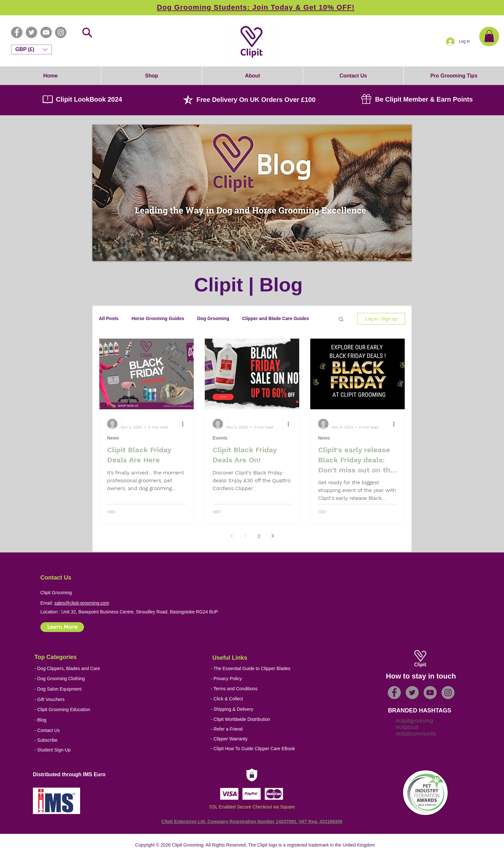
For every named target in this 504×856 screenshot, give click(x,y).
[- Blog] (82, 720)
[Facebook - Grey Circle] (17, 32)
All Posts (109, 318)
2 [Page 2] (259, 536)
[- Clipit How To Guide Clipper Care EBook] (258, 749)
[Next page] (273, 536)
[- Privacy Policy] (258, 679)
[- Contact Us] (82, 730)
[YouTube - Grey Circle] (46, 32)
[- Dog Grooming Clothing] (65, 679)
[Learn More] (62, 627)
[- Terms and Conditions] (258, 689)
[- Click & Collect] (255, 699)
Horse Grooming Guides (158, 318)
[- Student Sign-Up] (82, 750)
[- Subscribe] (82, 740)
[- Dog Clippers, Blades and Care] (67, 669)
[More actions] (185, 424)
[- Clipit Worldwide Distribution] (258, 719)
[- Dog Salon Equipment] (65, 689)
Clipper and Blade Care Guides (276, 318)
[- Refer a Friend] (258, 729)
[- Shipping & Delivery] (255, 709)
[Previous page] (231, 536)
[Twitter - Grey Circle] (31, 32)
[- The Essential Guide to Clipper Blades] (251, 669)
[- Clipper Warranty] (258, 739)
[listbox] (31, 49)
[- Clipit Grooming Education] (74, 710)
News (113, 438)
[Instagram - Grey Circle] (61, 32)
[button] (489, 36)
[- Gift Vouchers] (65, 700)
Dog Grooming (213, 318)
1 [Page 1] (245, 536)
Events (220, 438)
